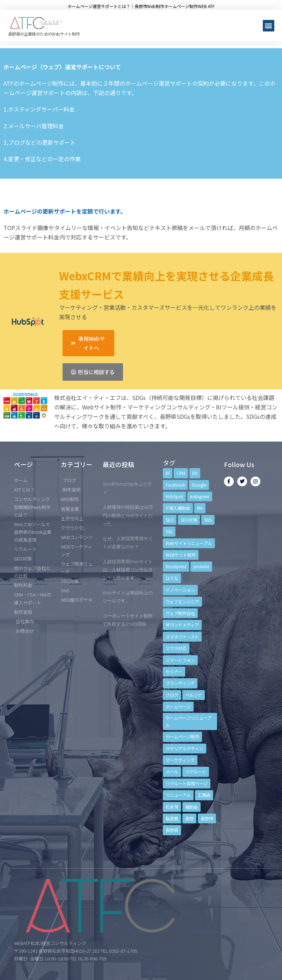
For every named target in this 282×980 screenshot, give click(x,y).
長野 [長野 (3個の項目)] (189, 818)
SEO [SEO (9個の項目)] (170, 520)
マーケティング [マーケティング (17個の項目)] (180, 760)
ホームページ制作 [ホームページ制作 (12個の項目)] (182, 736)
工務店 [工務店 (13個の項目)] (204, 795)
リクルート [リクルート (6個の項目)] (196, 771)
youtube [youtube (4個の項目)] (201, 566)
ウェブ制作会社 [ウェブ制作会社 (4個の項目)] (180, 613)
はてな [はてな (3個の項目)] (172, 578)
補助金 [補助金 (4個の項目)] (191, 807)
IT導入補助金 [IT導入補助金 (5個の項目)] (178, 508)
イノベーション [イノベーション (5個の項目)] (180, 590)
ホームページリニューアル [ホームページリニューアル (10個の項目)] (189, 721)
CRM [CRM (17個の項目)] (181, 473)
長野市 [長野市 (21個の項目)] (207, 818)
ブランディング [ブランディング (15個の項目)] (180, 683)
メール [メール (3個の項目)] (172, 771)
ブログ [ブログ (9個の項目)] (172, 695)
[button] (269, 26)
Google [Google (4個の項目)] (199, 485)
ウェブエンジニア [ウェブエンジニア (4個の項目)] (182, 602)
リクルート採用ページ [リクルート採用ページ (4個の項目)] (187, 783)
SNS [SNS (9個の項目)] (208, 520)
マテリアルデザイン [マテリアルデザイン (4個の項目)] (185, 748)
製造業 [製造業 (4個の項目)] (172, 818)
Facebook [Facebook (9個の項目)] (175, 485)
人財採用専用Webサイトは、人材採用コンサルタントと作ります (128, 570)
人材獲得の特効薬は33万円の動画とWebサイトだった (128, 515)
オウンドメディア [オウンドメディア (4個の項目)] (182, 625)
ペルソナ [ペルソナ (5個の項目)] (194, 695)
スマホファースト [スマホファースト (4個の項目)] (182, 636)
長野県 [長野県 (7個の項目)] (172, 830)
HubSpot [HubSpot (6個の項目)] (174, 496)
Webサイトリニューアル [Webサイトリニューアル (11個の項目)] (189, 543)
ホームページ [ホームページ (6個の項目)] (178, 706)
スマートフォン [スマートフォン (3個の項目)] (180, 660)
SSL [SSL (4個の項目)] (169, 531)
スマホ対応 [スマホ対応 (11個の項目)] (176, 648)
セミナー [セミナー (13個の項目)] (174, 671)
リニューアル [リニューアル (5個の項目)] (178, 795)
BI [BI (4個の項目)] (168, 473)
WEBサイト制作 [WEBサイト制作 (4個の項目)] (181, 555)
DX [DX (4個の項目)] (195, 473)
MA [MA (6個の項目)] (200, 508)
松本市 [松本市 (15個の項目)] (172, 807)
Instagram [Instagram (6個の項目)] (200, 496)
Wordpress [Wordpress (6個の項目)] (176, 566)
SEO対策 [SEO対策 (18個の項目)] (189, 520)
